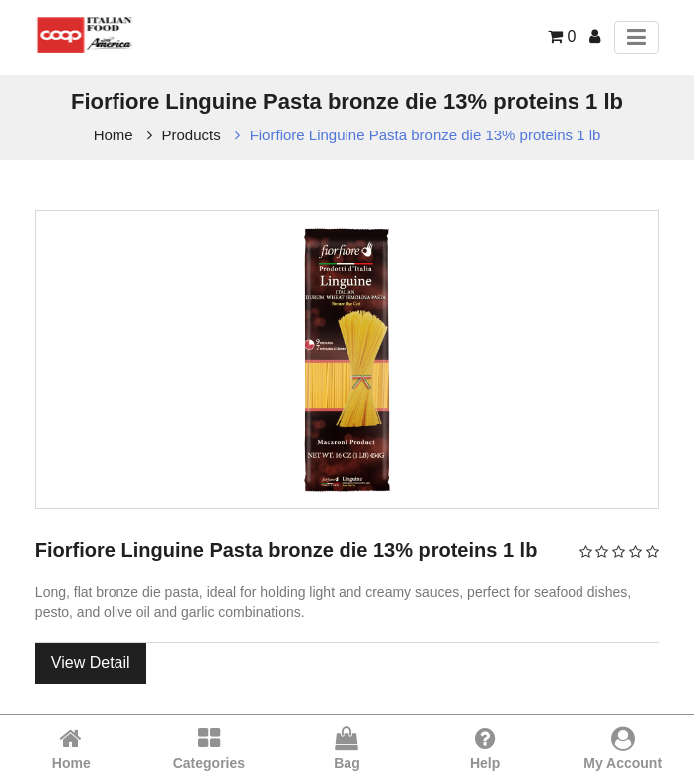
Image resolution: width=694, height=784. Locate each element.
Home (114, 135)
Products (192, 135)
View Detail (91, 663)
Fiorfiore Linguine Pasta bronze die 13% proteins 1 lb (426, 135)
